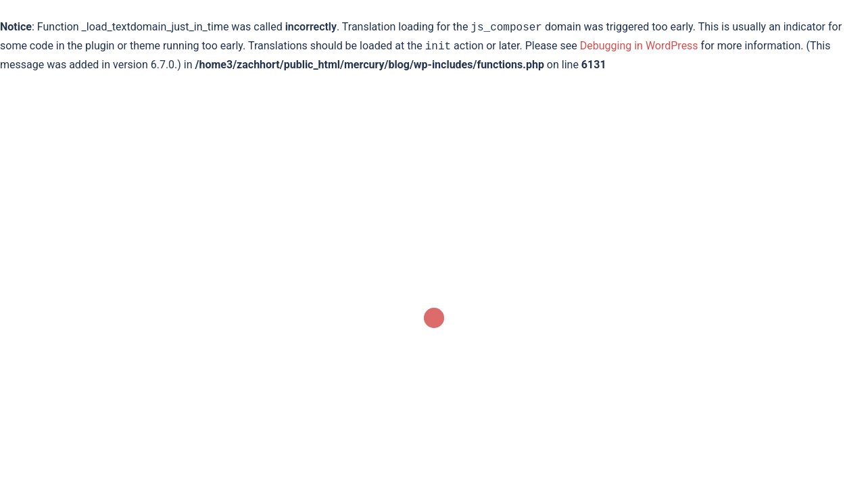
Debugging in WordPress (639, 46)
